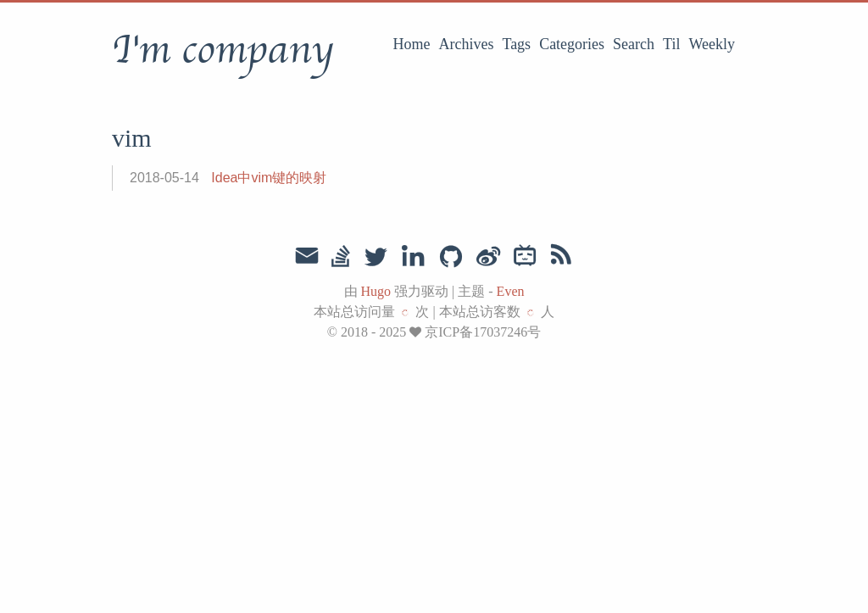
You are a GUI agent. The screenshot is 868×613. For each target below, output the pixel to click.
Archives (466, 44)
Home (411, 44)
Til (671, 44)
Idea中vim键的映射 (269, 178)
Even (511, 291)
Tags (516, 44)
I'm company (223, 50)
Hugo (376, 291)
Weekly (712, 44)
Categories (572, 44)
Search (634, 44)
